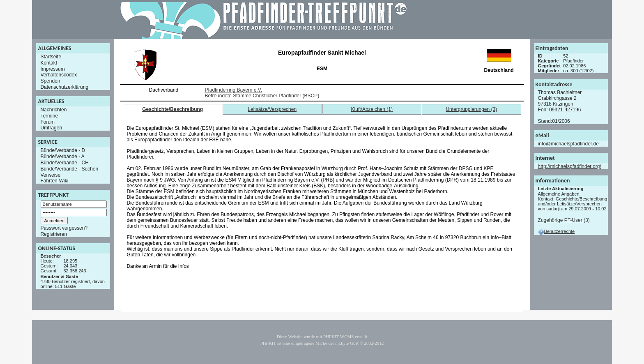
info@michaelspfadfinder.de (568, 144)
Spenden (50, 81)
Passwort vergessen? (64, 228)
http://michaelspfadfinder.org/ (570, 166)
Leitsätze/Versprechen (272, 109)
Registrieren (54, 234)
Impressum (52, 69)
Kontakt (49, 63)
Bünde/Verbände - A (62, 157)
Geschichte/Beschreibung (172, 109)
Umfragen (51, 128)
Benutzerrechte (557, 231)
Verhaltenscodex (59, 75)
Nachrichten (53, 110)
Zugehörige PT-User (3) (564, 220)
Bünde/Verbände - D (63, 150)
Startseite (51, 57)
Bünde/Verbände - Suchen (69, 169)
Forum (47, 122)
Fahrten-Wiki (54, 181)
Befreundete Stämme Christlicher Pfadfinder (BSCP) (262, 96)
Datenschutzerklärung (64, 87)
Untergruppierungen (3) (471, 109)
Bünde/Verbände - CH (64, 163)
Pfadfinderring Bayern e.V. (233, 90)
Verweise (50, 175)
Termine (49, 116)
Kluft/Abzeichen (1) (372, 109)
